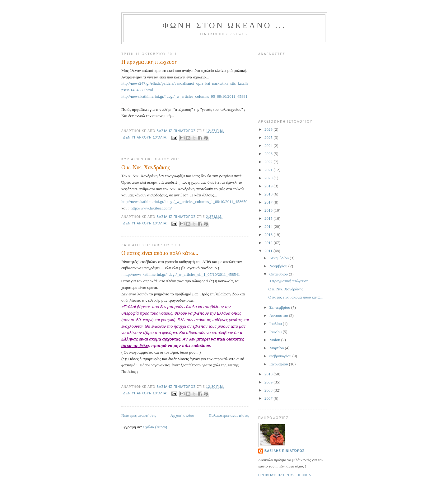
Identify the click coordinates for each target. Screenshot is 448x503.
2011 (269, 251)
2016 (269, 210)
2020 (269, 178)
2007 (269, 398)
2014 (269, 226)
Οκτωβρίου (279, 274)
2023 (269, 154)
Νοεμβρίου (279, 266)
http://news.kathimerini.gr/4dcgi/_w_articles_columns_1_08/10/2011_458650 (184, 202)
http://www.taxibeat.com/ (151, 208)
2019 (269, 186)
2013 (269, 235)
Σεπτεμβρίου (280, 307)
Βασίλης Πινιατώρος (285, 451)
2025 (269, 137)
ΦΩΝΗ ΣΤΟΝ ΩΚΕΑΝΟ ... (224, 25)
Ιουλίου (276, 324)
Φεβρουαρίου (281, 356)
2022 (269, 162)
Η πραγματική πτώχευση (149, 62)
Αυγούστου (279, 315)
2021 (269, 170)
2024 (269, 146)
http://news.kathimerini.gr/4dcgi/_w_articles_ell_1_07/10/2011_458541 (182, 274)
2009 (269, 382)
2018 (269, 194)
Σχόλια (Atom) (155, 427)
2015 (269, 218)
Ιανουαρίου (279, 364)
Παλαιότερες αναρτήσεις (229, 415)
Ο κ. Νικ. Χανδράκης (146, 167)
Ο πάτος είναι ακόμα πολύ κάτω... (160, 253)
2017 (269, 202)
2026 (269, 129)
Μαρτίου (277, 348)
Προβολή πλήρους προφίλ (285, 475)
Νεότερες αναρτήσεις (139, 415)
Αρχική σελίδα (182, 415)
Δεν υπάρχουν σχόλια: (146, 137)
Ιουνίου (276, 332)
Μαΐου (275, 340)
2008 (269, 390)
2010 (269, 374)
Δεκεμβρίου (280, 258)
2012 (269, 243)
